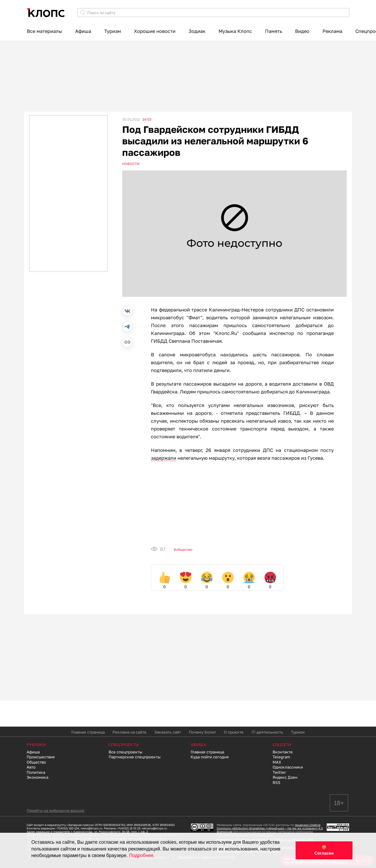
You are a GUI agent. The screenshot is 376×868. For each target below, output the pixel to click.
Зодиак (197, 31)
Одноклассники (288, 767)
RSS (277, 782)
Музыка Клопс (235, 31)
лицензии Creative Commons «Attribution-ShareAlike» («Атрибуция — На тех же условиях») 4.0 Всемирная (270, 828)
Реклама (332, 31)
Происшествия (41, 757)
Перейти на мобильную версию (55, 810)
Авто (31, 767)
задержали (164, 458)
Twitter (279, 772)
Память (274, 31)
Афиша (83, 31)
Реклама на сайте (130, 732)
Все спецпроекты (125, 752)
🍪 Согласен (324, 850)
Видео (302, 31)
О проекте (234, 732)
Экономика (37, 777)
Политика (36, 772)
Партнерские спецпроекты (135, 757)
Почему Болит (202, 732)
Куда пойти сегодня (210, 757)
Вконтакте (283, 752)
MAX (277, 762)
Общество (184, 550)
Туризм (113, 31)
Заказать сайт (168, 732)
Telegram (281, 757)
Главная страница (88, 732)
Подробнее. (142, 855)
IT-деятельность (267, 732)
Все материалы (45, 31)
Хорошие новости (155, 31)
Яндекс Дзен (285, 777)
